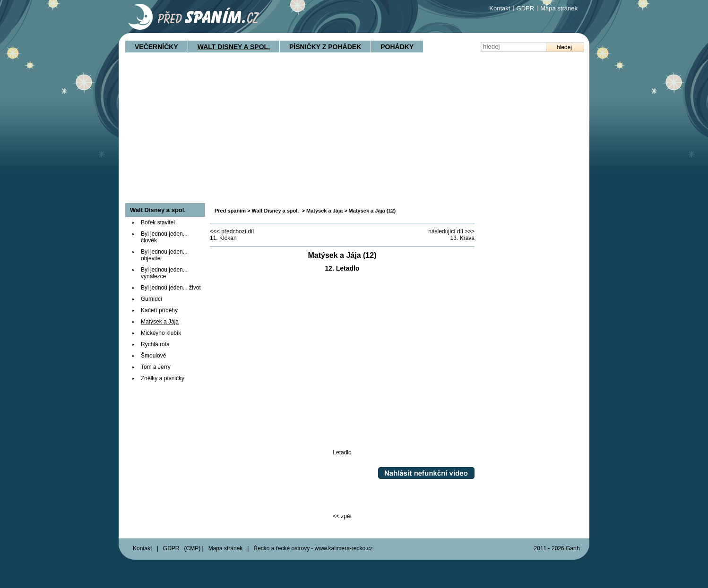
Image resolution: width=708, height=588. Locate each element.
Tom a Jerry (156, 367)
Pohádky (397, 47)
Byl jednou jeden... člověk (164, 237)
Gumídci (151, 299)
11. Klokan (223, 238)
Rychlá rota (155, 344)
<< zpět (342, 516)
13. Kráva (462, 238)
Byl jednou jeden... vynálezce (164, 273)
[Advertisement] (354, 132)
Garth (573, 548)
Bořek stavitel (158, 222)
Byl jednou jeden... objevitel (164, 255)
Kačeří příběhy (159, 310)
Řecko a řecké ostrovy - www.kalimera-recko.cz (313, 548)
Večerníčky (156, 47)
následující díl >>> (451, 231)
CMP (193, 548)
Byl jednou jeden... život (171, 288)
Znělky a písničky (163, 378)
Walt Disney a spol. (234, 47)
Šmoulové (153, 356)
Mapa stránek (559, 8)
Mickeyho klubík (161, 333)
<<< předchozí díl (232, 231)
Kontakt (500, 8)
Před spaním (230, 211)
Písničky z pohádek (325, 47)
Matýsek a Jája (324, 211)
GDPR (526, 8)
